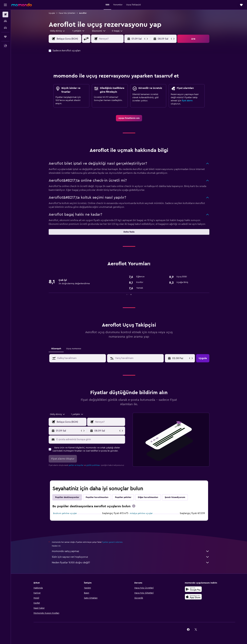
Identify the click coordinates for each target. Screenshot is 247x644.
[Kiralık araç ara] (5, 28)
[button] (5, 5)
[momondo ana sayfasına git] (22, 5)
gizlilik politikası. (93, 465)
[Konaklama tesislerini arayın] (5, 21)
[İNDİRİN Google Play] (193, 589)
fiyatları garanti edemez (112, 542)
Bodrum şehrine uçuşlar (65, 513)
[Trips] (5, 37)
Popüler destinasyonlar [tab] (67, 497)
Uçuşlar (52, 13)
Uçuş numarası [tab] (74, 349)
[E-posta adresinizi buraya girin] (90, 439)
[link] (129, 118)
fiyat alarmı (187, 101)
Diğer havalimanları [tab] (148, 497)
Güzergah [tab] (56, 349)
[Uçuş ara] (5, 14)
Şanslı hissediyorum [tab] (175, 497)
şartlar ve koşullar (76, 465)
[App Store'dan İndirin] (193, 597)
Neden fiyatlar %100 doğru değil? (131, 563)
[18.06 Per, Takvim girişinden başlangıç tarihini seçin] (180, 358)
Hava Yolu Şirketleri (67, 13)
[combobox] (58, 31)
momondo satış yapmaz (131, 551)
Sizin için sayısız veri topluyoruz (131, 557)
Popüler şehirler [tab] (123, 497)
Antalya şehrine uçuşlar (141, 513)
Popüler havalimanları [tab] (97, 497)
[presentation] (134, 506)
